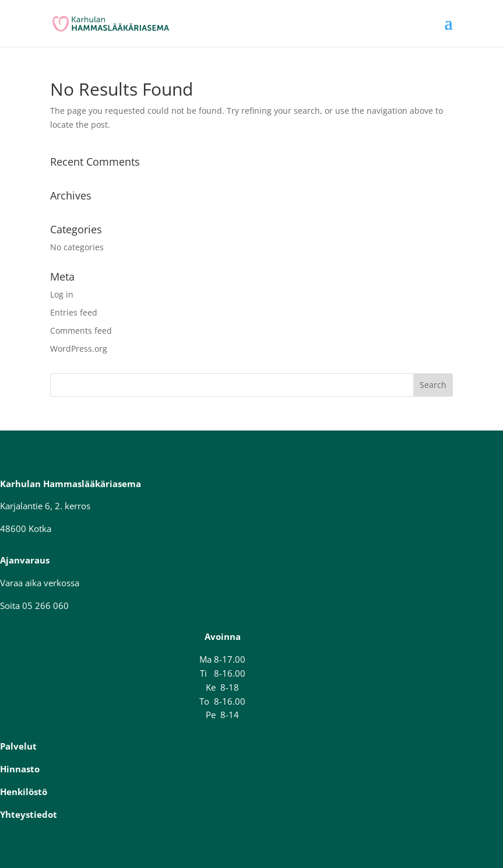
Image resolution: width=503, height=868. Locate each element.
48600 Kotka (26, 528)
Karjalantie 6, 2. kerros (45, 506)
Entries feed (74, 312)
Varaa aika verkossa (40, 583)
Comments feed (81, 330)
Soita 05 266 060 (34, 605)
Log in (62, 294)
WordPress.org (79, 349)
